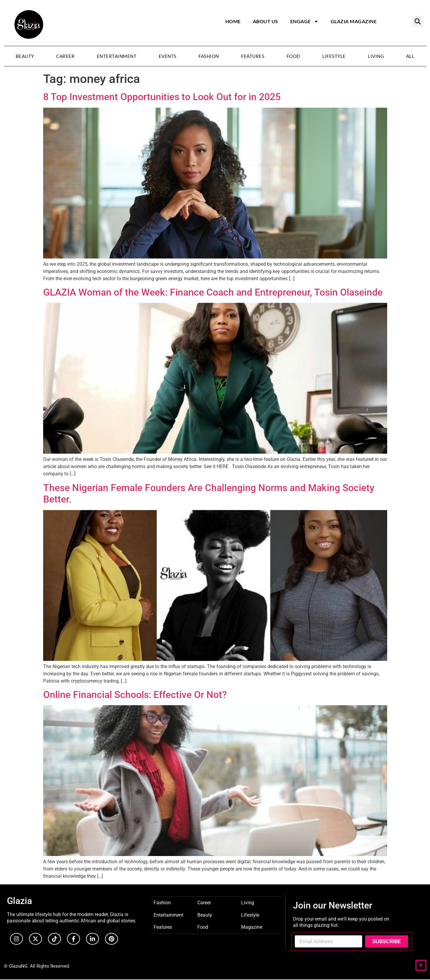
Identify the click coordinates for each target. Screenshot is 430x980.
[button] (418, 21)
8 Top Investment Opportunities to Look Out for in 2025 (162, 97)
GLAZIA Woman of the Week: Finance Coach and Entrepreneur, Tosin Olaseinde (213, 292)
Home (233, 21)
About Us (266, 21)
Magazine (252, 927)
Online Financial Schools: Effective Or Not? (135, 695)
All (410, 56)
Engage (304, 21)
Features (253, 56)
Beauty (25, 56)
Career (65, 56)
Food (293, 56)
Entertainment (117, 56)
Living (376, 56)
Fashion (209, 56)
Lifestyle (334, 56)
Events (168, 56)
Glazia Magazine (354, 21)
